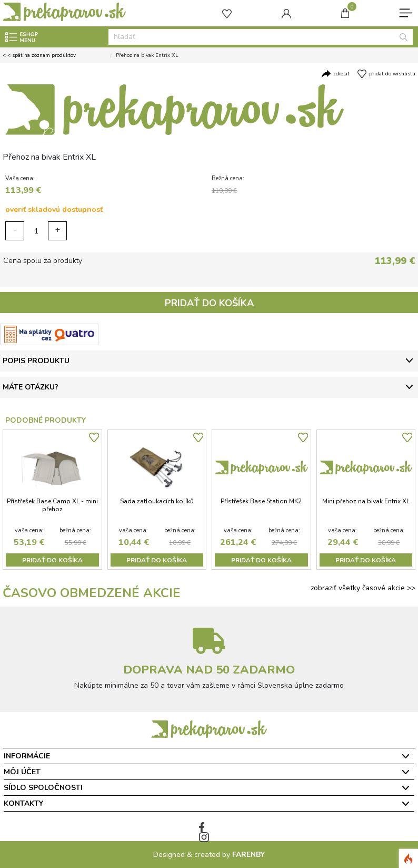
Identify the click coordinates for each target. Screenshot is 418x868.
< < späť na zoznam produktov (39, 55)
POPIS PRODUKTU (36, 361)
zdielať (341, 74)
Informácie (27, 756)
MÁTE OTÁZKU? (31, 387)
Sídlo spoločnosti (43, 788)
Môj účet (22, 772)
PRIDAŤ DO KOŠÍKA (209, 303)
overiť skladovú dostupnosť (54, 209)
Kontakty (23, 803)
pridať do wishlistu (392, 74)
